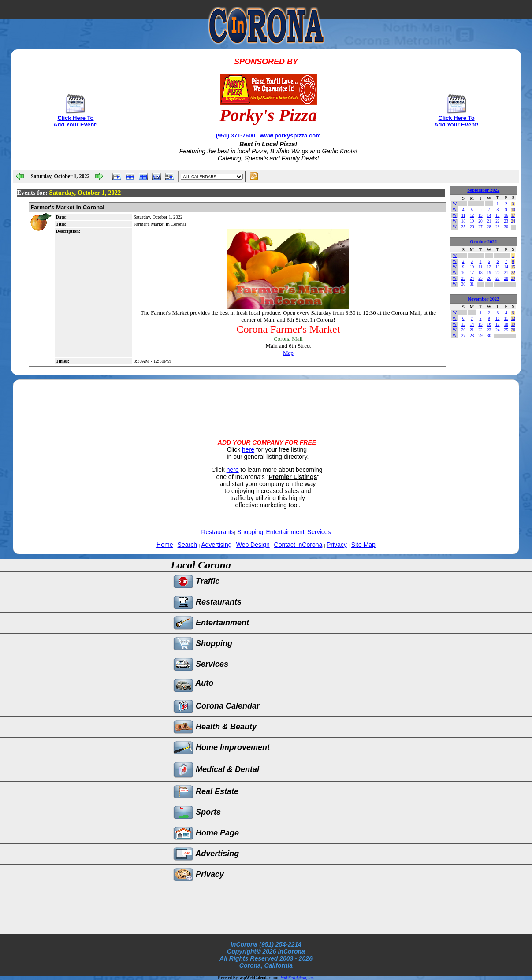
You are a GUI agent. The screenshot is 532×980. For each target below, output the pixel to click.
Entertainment (285, 532)
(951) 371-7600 (236, 135)
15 (497, 215)
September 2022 (483, 190)
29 (497, 227)
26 (472, 227)
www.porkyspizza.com (290, 135)
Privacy (337, 545)
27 (480, 227)
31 (472, 284)
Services (319, 532)
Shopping (250, 532)
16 (506, 215)
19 (472, 221)
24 (513, 221)
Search (187, 545)
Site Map (363, 545)
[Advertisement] (266, 402)
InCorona (244, 944)
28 (489, 227)
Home (165, 545)
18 (463, 221)
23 (506, 221)
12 (472, 215)
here (248, 449)
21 (489, 221)
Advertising (216, 545)
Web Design (253, 545)
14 (489, 215)
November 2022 (483, 299)
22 (497, 221)
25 (463, 227)
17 (513, 215)
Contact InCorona (298, 545)
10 (513, 210)
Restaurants (218, 532)
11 (463, 215)
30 (506, 227)
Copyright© (244, 951)
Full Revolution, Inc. (297, 978)
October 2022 (483, 242)
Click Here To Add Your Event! (76, 121)
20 (480, 221)
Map (288, 353)
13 (480, 215)
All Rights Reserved (249, 958)
